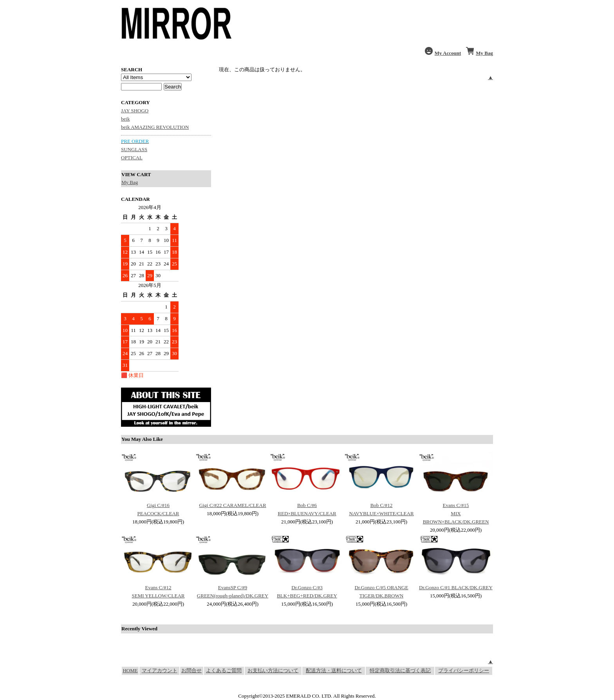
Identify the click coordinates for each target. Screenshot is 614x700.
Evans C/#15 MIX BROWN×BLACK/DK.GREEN (456, 513)
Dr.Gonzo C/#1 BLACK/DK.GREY (456, 587)
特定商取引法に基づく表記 (400, 670)
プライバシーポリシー (464, 670)
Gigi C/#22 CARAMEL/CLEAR (232, 505)
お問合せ (191, 670)
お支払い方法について (273, 670)
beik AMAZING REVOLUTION (155, 127)
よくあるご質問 (224, 670)
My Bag (130, 182)
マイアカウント (160, 670)
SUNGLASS (134, 149)
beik (125, 119)
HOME (130, 670)
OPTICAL (132, 158)
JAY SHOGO (135, 111)
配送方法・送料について (334, 670)
